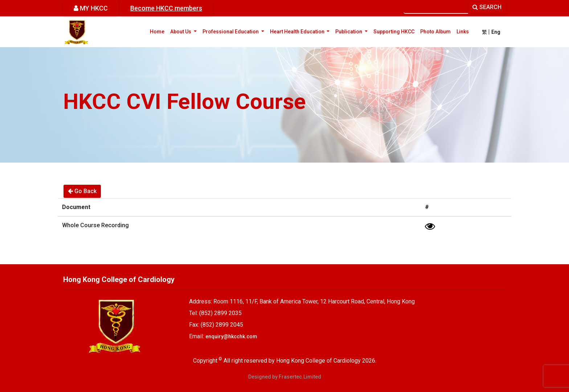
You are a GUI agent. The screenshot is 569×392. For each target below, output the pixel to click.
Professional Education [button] (235, 31)
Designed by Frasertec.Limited (285, 377)
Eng (496, 32)
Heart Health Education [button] (301, 31)
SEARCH (487, 7)
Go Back (82, 191)
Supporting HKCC (394, 32)
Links (463, 32)
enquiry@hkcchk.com (231, 336)
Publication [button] (353, 31)
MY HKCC (91, 8)
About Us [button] (185, 31)
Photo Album (435, 32)
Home (157, 32)
